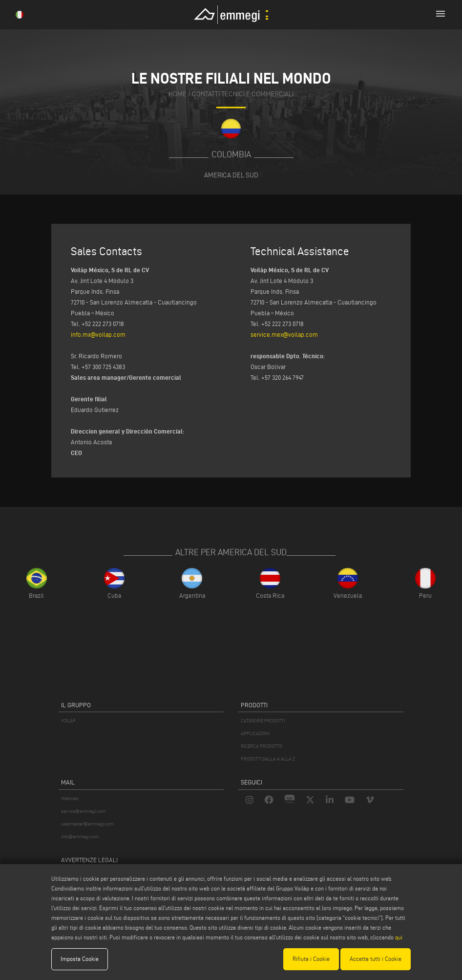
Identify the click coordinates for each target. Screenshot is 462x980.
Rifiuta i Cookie (311, 959)
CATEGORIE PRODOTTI (263, 721)
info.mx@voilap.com (98, 334)
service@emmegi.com (83, 811)
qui (399, 937)
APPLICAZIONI (255, 733)
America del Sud (231, 175)
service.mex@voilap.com (284, 334)
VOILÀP (68, 721)
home (178, 95)
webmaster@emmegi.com (87, 824)
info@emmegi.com (80, 837)
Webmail (70, 798)
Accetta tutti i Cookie (376, 959)
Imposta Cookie (80, 959)
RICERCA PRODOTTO (262, 746)
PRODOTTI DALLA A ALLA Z (268, 759)
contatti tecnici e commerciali (243, 95)
